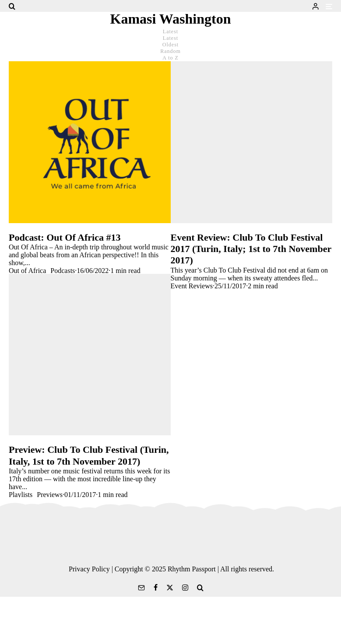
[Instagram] (185, 588)
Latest (170, 38)
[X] (170, 588)
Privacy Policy (89, 569)
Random (170, 51)
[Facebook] (156, 588)
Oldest (170, 45)
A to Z (170, 58)
